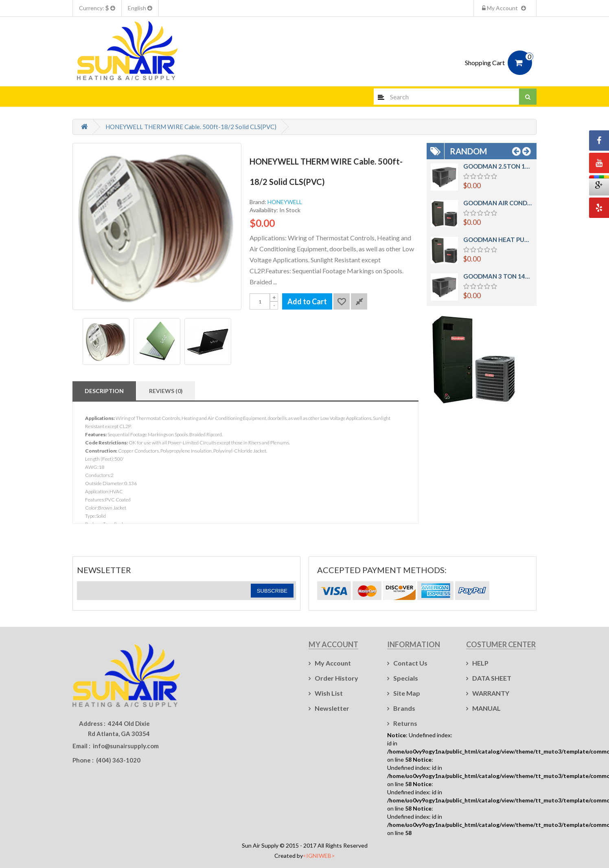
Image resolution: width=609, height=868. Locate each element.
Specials (406, 678)
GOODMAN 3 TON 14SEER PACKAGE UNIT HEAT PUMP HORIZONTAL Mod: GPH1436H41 (498, 276)
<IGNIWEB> (319, 856)
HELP (480, 663)
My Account (505, 8)
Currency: (97, 8)
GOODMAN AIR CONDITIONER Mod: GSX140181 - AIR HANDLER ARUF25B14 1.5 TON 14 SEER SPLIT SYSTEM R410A (498, 203)
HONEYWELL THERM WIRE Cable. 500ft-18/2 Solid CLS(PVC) (191, 127)
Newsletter (332, 708)
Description (104, 391)
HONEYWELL (285, 202)
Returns (405, 723)
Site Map (407, 693)
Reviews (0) (166, 391)
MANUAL (486, 708)
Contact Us (410, 663)
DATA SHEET (492, 678)
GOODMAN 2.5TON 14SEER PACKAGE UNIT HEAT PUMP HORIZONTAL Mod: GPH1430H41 (498, 166)
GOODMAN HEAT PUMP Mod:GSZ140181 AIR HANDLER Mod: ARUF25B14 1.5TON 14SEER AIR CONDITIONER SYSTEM (498, 240)
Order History (336, 678)
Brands (404, 708)
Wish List (329, 693)
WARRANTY (491, 693)
